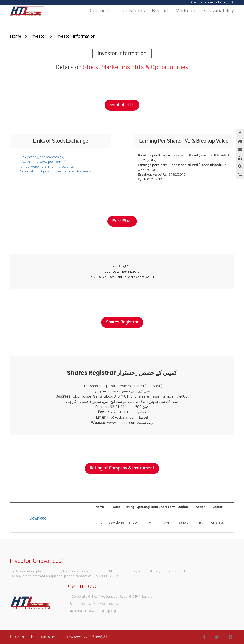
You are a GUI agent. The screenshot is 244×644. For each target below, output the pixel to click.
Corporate (101, 11)
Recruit (160, 11)
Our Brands (132, 11)
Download (38, 518)
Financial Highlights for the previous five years (55, 171)
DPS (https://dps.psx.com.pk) (42, 157)
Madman (186, 11)
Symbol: (117, 105)
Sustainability (218, 11)
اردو (228, 2)
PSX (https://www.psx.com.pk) (43, 162)
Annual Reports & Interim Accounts (47, 167)
